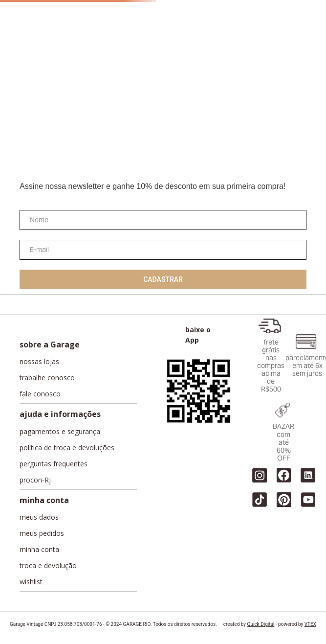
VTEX (310, 624)
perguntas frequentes (54, 464)
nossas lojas (39, 362)
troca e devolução (48, 566)
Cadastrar (163, 279)
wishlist (31, 582)
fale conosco (40, 394)
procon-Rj (35, 480)
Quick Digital (261, 624)
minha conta (39, 550)
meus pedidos (42, 533)
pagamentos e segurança (60, 432)
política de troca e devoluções (67, 448)
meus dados (39, 517)
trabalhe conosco (47, 378)
